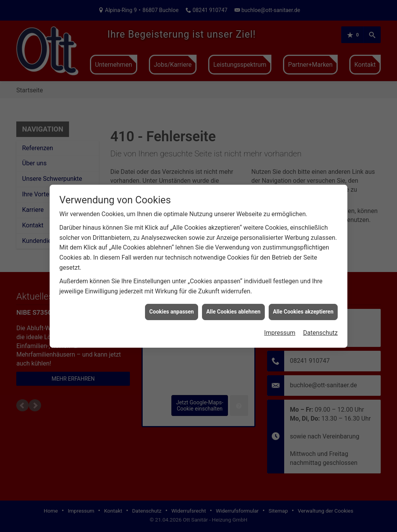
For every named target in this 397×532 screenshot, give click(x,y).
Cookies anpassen (172, 305)
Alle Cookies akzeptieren (303, 305)
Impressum (280, 326)
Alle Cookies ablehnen (233, 305)
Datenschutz (320, 326)
